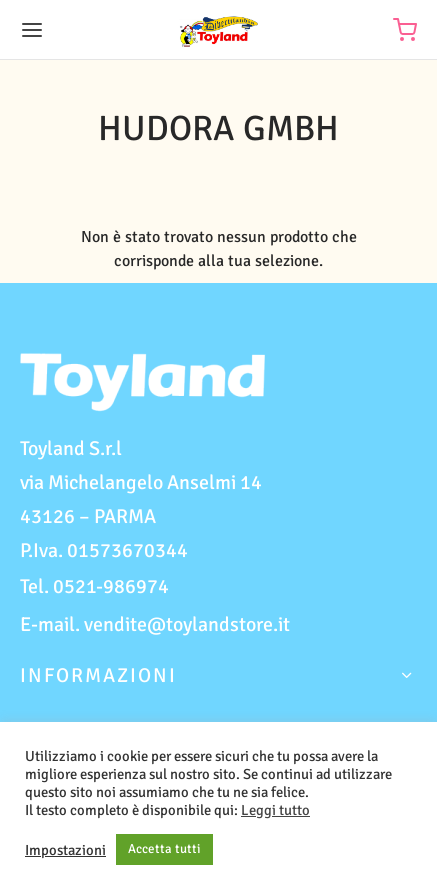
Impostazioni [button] (65, 850)
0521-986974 (111, 586)
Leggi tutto (275, 810)
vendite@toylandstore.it (187, 624)
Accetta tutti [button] (164, 849)
